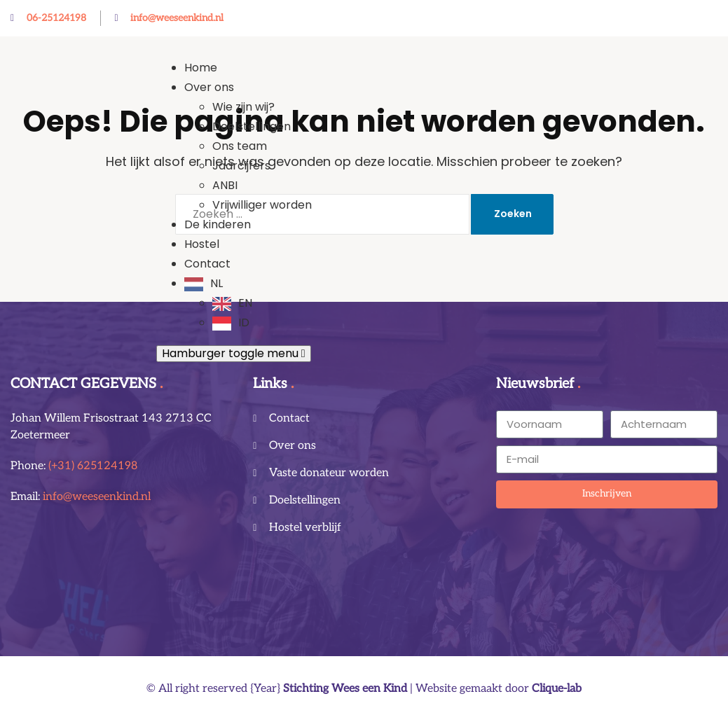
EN (245, 303)
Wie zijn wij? (243, 107)
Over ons (209, 87)
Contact (207, 264)
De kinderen (218, 224)
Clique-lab (557, 689)
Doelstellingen (252, 126)
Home (201, 68)
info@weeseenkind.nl (97, 497)
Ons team (240, 146)
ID (244, 322)
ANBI (225, 185)
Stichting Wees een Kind (345, 689)
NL (217, 283)
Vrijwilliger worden (262, 205)
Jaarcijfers (241, 166)
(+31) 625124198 (93, 466)
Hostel (202, 244)
